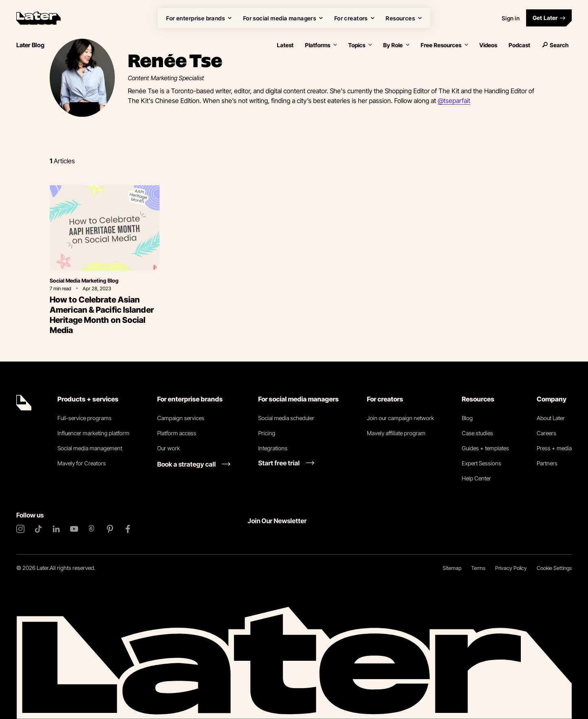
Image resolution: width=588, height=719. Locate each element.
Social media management (90, 448)
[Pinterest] (110, 529)
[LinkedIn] (56, 529)
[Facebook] (128, 529)
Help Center (476, 478)
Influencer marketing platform (93, 433)
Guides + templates (485, 448)
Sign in (511, 18)
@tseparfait (454, 101)
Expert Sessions (482, 463)
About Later (551, 418)
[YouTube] (74, 529)
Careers (546, 433)
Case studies (477, 433)
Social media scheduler (286, 418)
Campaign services (181, 418)
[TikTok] (38, 529)
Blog (467, 418)
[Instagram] (20, 529)
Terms (478, 568)
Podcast (519, 45)
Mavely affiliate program (396, 433)
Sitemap (452, 568)
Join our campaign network (400, 418)
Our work (169, 448)
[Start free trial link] (286, 463)
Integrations (273, 448)
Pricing (267, 433)
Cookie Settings (554, 568)
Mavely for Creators (82, 463)
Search (555, 45)
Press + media (554, 448)
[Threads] (92, 529)
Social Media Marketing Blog (84, 281)
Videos (488, 45)
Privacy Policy (511, 568)
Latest (285, 45)
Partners (547, 463)
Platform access (177, 433)
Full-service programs (84, 418)
